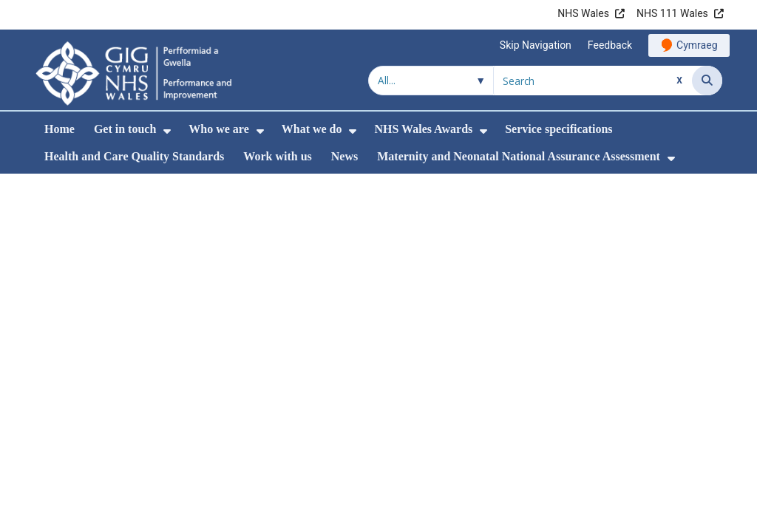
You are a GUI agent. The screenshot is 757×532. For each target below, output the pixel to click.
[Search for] (593, 81)
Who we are (218, 129)
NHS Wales (583, 13)
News (344, 156)
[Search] (707, 81)
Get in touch (125, 129)
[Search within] (431, 81)
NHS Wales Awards (423, 129)
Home (60, 129)
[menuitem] (167, 131)
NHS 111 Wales (672, 13)
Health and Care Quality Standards (134, 156)
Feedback (610, 45)
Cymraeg (697, 45)
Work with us (277, 156)
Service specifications (559, 129)
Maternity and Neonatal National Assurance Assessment (519, 156)
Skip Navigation (536, 45)
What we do (312, 129)
